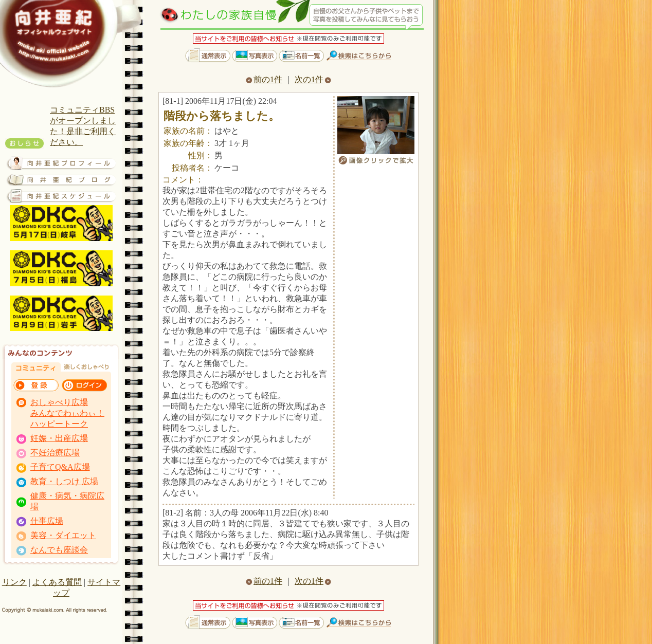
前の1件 (264, 79)
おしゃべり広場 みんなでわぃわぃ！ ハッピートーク (67, 413)
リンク (14, 582)
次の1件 (313, 79)
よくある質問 (57, 582)
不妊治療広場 (55, 453)
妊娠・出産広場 (59, 438)
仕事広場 (47, 521)
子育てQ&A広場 (60, 467)
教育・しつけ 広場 (64, 481)
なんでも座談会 (59, 550)
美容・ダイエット (63, 535)
